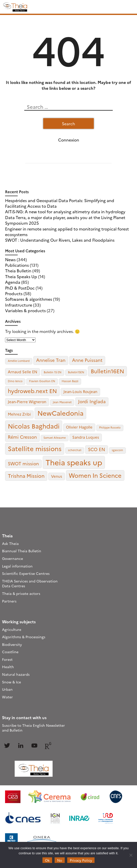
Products (14, 293)
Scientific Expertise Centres (26, 573)
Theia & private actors (21, 593)
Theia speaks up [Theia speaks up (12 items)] (74, 462)
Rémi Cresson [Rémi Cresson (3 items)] (22, 437)
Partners (9, 601)
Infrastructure (19, 305)
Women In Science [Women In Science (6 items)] (95, 475)
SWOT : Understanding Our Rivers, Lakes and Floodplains (60, 240)
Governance (13, 558)
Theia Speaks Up (21, 276)
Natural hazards (16, 674)
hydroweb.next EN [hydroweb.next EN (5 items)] (32, 391)
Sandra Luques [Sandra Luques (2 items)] (86, 437)
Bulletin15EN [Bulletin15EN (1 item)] (76, 372)
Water (7, 697)
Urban (7, 689)
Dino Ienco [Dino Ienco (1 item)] (15, 381)
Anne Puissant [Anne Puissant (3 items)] (87, 360)
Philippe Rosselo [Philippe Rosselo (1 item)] (110, 427)
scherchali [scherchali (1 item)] (75, 450)
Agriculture (12, 629)
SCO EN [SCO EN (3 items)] (97, 449)
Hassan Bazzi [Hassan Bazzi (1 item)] (70, 381)
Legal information (17, 566)
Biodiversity (12, 644)
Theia (7, 536)
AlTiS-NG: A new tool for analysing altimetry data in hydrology (65, 211)
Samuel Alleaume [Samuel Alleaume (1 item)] (55, 438)
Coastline (10, 652)
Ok (47, 860)
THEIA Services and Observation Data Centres (30, 583)
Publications (17, 265)
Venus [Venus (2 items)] (57, 476)
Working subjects (19, 622)
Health (8, 667)
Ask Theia (10, 543)
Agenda (13, 282)
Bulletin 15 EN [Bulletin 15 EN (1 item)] (53, 372)
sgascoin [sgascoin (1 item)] (117, 450)
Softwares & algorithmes (29, 299)
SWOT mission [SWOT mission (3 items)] (23, 463)
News (10, 259)
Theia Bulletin (18, 271)
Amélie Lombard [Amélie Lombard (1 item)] (19, 361)
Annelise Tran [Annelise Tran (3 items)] (51, 360)
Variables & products (25, 310)
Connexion (69, 140)
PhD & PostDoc (20, 288)
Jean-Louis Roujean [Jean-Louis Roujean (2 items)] (80, 391)
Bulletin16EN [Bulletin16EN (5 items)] (107, 371)
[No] (131, 855)
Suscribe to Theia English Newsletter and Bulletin (33, 728)
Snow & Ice (12, 682)
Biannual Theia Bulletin (22, 551)
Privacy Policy (81, 860)
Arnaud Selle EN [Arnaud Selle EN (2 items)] (22, 372)
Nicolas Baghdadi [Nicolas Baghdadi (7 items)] (34, 426)
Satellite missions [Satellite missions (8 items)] (35, 448)
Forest (7, 659)
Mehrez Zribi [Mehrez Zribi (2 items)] (19, 414)
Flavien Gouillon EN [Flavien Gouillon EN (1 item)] (42, 381)
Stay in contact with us (24, 717)
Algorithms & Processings (24, 637)
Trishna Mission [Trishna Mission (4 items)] (26, 476)
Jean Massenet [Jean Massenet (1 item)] (62, 402)
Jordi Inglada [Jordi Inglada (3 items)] (92, 401)
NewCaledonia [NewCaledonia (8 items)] (60, 413)
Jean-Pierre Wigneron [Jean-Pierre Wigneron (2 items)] (27, 402)
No (60, 860)
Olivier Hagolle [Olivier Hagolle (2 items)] (79, 427)
